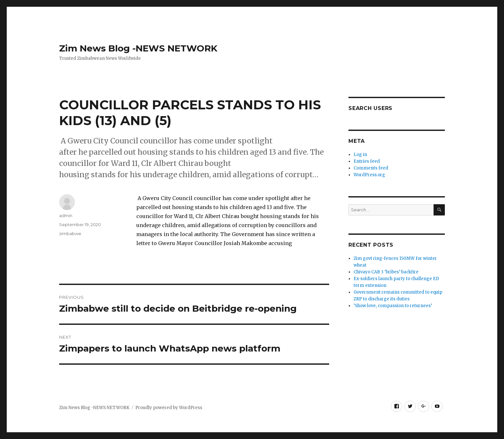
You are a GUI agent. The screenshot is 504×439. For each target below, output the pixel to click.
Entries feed (367, 161)
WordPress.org (369, 175)
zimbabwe (70, 233)
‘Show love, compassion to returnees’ (393, 306)
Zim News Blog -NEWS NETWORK (138, 48)
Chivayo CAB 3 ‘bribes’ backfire (387, 272)
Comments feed (371, 168)
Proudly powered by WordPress (169, 408)
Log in (360, 155)
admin (66, 215)
